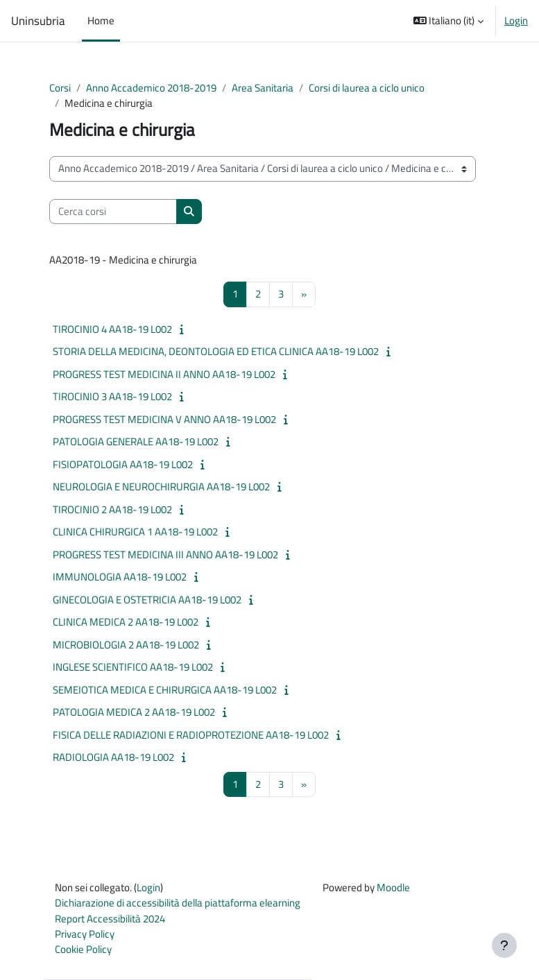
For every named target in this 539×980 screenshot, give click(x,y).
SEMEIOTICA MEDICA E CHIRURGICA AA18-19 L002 (165, 690)
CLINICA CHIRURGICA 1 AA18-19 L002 (135, 532)
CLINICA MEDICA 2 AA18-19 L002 (126, 622)
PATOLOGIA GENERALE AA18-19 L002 (136, 441)
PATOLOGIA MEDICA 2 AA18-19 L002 (134, 712)
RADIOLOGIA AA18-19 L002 (113, 757)
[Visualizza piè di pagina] (504, 945)
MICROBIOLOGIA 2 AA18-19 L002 (126, 645)
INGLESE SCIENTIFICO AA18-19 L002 (133, 667)
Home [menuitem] (101, 20)
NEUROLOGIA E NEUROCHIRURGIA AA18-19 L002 (161, 487)
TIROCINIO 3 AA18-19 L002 (112, 396)
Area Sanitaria (263, 88)
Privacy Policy (85, 934)
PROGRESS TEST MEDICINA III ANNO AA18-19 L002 (165, 555)
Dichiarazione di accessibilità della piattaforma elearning (178, 903)
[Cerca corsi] (113, 212)
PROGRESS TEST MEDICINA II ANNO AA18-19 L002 (164, 374)
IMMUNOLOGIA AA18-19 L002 (120, 577)
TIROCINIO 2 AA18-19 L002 (112, 509)
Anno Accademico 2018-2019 (151, 88)
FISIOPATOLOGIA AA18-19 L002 (123, 464)
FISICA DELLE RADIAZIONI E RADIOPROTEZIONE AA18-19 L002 (191, 735)
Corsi (60, 88)
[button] (449, 21)
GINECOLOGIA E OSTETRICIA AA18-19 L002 (147, 600)
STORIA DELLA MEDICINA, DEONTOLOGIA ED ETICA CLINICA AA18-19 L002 (216, 351)
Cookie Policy (83, 949)
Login (516, 21)
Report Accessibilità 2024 (110, 919)
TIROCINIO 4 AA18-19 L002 (112, 329)
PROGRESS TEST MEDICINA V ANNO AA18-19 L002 (164, 419)
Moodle (393, 887)
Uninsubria (38, 21)
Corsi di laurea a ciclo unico (367, 88)
